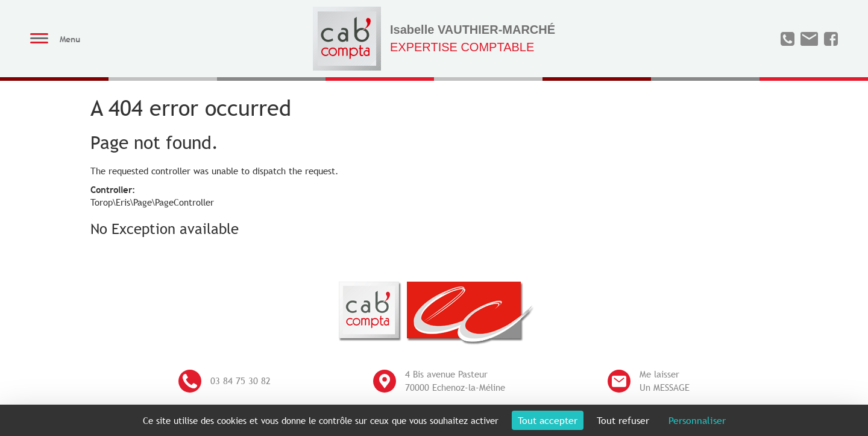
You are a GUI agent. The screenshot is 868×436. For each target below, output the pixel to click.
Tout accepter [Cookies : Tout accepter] (548, 420)
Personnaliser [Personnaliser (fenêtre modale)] (697, 420)
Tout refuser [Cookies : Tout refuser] (623, 420)
